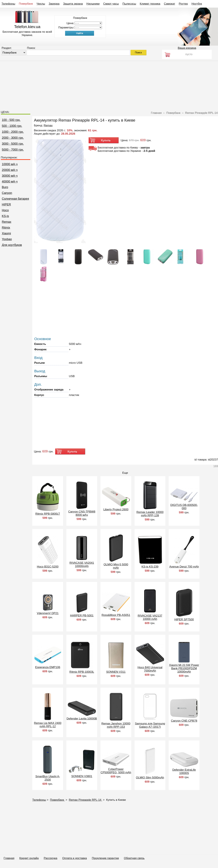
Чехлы (41, 4)
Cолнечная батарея (15, 199)
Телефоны (8, 4)
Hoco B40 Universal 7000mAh (150, 669)
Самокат (170, 4)
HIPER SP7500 (184, 619)
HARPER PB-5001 (82, 616)
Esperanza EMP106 (48, 667)
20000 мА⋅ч (10, 170)
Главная (9, 858)
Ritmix (6, 228)
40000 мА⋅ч (10, 182)
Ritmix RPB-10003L (82, 672)
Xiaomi (6, 233)
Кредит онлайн (29, 858)
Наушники (93, 4)
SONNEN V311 (116, 672)
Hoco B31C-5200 (48, 567)
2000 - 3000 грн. (13, 138)
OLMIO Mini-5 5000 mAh (116, 566)
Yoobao (7, 239)
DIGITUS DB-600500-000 (184, 507)
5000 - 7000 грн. (13, 150)
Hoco (5, 210)
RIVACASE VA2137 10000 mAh (150, 617)
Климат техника (150, 4)
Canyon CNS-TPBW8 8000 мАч (82, 513)
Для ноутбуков (12, 245)
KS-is (5, 216)
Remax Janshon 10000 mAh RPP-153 (116, 725)
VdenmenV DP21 (48, 613)
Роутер (183, 4)
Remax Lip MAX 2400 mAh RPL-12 (48, 725)
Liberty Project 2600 (116, 509)
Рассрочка (50, 858)
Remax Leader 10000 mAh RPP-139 (150, 514)
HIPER (6, 204)
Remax (7, 222)
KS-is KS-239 (150, 567)
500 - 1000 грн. (12, 126)
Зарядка (54, 4)
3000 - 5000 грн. (13, 144)
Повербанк (26, 4)
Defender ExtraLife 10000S (184, 771)
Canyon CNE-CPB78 (184, 721)
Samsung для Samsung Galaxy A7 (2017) (150, 725)
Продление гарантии (105, 858)
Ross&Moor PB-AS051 (116, 615)
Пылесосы (129, 4)
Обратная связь (134, 858)
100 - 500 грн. (11, 120)
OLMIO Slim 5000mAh (150, 778)
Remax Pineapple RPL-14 (85, 800)
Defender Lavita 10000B (82, 719)
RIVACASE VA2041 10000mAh (82, 564)
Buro (5, 187)
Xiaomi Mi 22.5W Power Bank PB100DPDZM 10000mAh (184, 668)
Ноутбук (197, 4)
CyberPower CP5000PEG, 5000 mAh (116, 771)
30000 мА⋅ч (10, 176)
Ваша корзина (187, 48)
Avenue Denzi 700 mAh (184, 567)
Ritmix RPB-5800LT (48, 514)
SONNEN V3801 (82, 776)
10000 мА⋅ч (10, 164)
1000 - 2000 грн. (13, 132)
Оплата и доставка (75, 858)
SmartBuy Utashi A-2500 (48, 778)
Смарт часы (111, 4)
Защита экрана (73, 4)
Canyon (7, 193)
